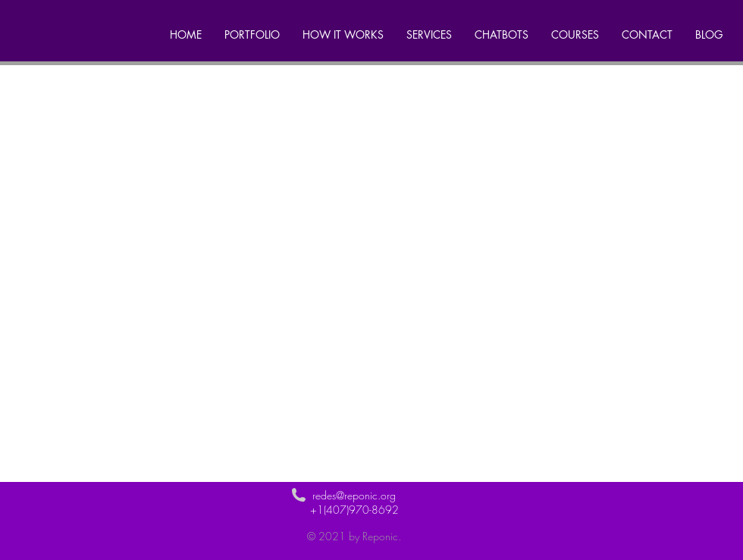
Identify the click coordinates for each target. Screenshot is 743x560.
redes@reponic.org (354, 495)
